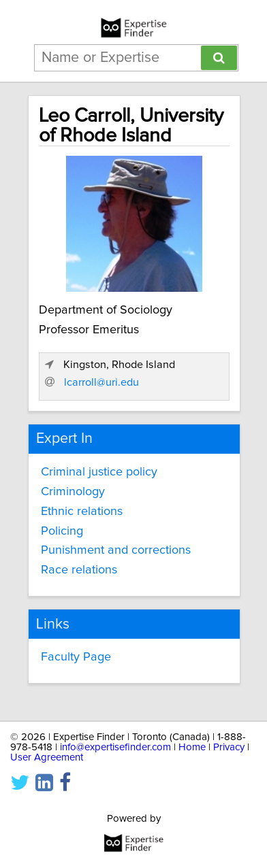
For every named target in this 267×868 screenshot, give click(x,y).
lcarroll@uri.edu (101, 382)
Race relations (79, 570)
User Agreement (47, 757)
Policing (62, 531)
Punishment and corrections (116, 550)
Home (192, 747)
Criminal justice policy (99, 472)
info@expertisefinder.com (115, 747)
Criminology (73, 492)
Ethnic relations (82, 512)
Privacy (229, 747)
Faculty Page (76, 657)
